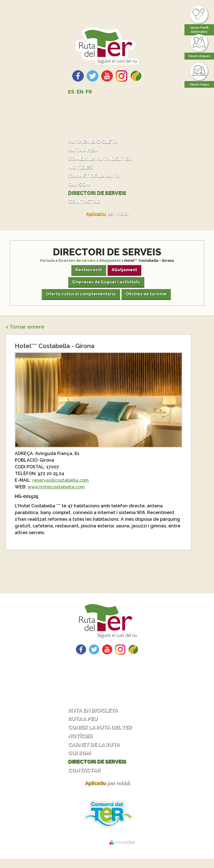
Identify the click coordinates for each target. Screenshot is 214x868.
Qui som (80, 186)
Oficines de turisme (147, 300)
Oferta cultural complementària (79, 300)
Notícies (82, 168)
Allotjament (110, 263)
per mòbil (108, 217)
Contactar (86, 204)
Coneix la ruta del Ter (103, 159)
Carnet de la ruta (96, 177)
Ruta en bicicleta (96, 141)
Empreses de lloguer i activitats (106, 287)
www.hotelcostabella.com (56, 494)
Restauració (88, 273)
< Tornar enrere (25, 333)
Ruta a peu (84, 150)
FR (89, 92)
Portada (48, 263)
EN (80, 92)
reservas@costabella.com (60, 487)
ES (71, 92)
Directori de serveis (100, 195)
